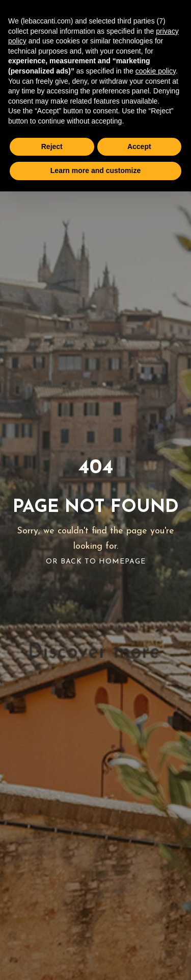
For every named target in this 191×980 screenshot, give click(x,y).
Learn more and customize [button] (95, 170)
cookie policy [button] (156, 71)
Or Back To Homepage (96, 562)
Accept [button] (139, 146)
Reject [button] (52, 146)
